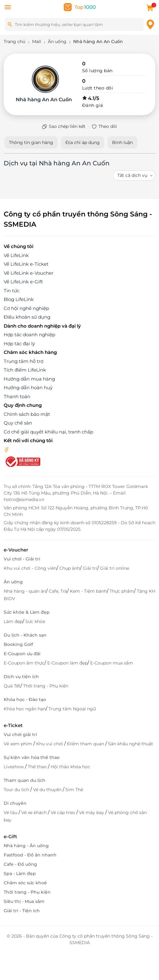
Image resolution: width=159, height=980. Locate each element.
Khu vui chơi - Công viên (30, 568)
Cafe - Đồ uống (20, 864)
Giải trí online (115, 568)
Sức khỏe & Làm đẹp (27, 612)
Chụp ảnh (70, 568)
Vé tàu (11, 812)
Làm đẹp (13, 621)
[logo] (80, 7)
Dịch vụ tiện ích (21, 677)
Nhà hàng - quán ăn (25, 591)
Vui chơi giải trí (20, 734)
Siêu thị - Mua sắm (24, 901)
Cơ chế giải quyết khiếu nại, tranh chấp (48, 432)
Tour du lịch (17, 790)
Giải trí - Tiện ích (22, 911)
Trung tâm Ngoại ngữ (72, 709)
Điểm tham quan (86, 744)
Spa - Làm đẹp (20, 873)
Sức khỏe (35, 621)
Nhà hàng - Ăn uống (26, 846)
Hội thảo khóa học (70, 767)
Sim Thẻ (74, 790)
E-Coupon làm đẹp (67, 663)
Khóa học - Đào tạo (25, 699)
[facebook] (6, 449)
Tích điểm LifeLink (25, 370)
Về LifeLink (16, 255)
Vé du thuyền (48, 790)
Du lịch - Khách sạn (25, 635)
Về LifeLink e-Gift (23, 282)
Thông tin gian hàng (31, 142)
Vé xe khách (35, 812)
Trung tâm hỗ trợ (23, 361)
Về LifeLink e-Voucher (29, 273)
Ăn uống (13, 582)
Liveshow (14, 767)
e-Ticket (13, 725)
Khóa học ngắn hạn (25, 709)
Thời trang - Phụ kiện (46, 686)
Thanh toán (17, 396)
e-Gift (10, 836)
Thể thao (38, 767)
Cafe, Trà (58, 591)
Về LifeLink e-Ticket (26, 264)
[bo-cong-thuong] (22, 461)
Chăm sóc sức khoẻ (25, 883)
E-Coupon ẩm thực (24, 663)
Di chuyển (15, 803)
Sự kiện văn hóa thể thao (32, 757)
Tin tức (12, 291)
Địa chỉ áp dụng (83, 142)
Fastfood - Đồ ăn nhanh (30, 855)
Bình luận (122, 142)
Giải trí (90, 568)
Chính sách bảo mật (27, 414)
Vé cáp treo (63, 812)
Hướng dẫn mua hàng (29, 379)
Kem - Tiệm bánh (88, 591)
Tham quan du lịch (25, 780)
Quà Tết (12, 686)
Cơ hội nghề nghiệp (26, 308)
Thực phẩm (122, 591)
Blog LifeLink (19, 299)
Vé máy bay (92, 812)
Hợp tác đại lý (19, 344)
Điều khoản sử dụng (27, 317)
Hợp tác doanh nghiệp (29, 335)
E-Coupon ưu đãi (22, 654)
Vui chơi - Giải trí (22, 559)
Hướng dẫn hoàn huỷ (28, 388)
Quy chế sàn (18, 423)
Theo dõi (108, 126)
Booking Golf (18, 644)
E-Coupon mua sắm (112, 663)
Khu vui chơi (50, 744)
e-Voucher (16, 550)
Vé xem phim (19, 744)
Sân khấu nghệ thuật (131, 744)
